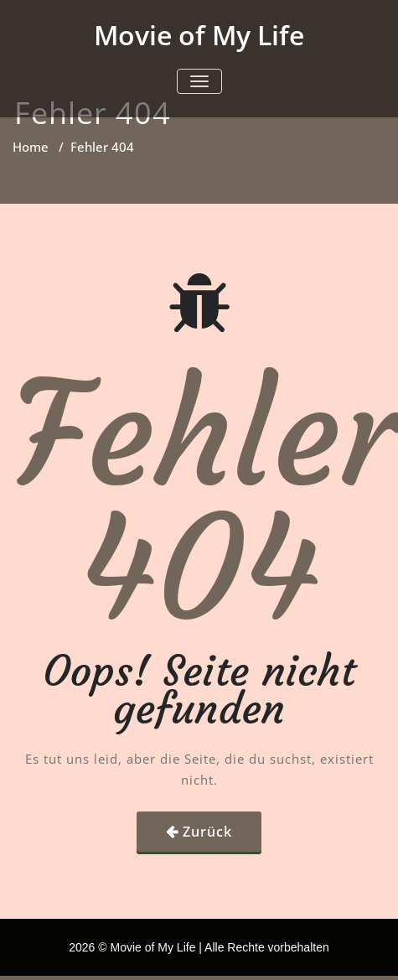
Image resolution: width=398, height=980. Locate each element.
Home (31, 147)
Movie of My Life (199, 35)
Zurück (207, 832)
